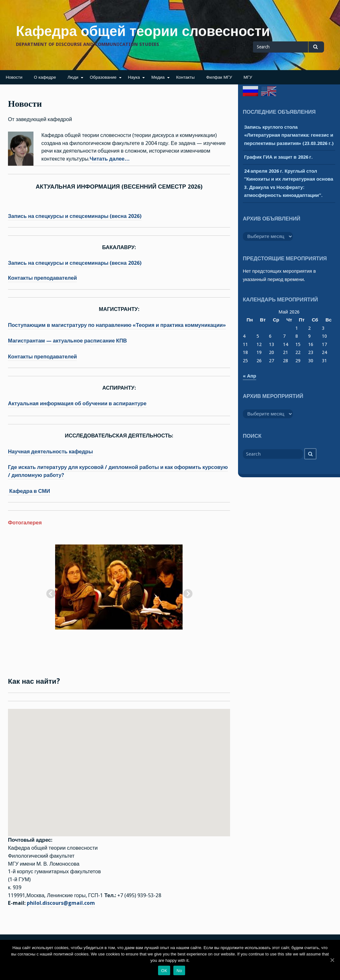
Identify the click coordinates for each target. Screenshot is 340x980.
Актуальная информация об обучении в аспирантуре (77, 404)
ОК (164, 971)
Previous (49, 592)
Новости (14, 77)
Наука (134, 77)
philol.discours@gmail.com (61, 903)
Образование (103, 77)
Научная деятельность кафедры (50, 452)
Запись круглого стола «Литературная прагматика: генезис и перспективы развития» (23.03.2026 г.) (289, 135)
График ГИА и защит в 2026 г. (278, 157)
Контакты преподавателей (42, 278)
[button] (119, 767)
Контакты (185, 77)
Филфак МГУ (219, 77)
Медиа (158, 77)
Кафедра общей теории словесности (143, 31)
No (179, 971)
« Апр (250, 376)
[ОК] (332, 960)
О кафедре (45, 77)
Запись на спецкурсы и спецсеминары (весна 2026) (75, 216)
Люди (73, 77)
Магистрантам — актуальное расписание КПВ (67, 341)
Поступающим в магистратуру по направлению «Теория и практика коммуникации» (117, 325)
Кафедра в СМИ (29, 491)
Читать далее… (110, 159)
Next (186, 592)
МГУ (248, 77)
